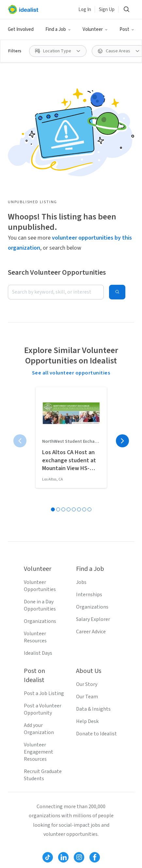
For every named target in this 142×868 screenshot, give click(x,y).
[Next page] (122, 441)
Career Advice (91, 632)
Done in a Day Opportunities (40, 605)
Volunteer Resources (35, 637)
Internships (89, 595)
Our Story (87, 684)
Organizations (40, 621)
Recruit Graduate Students (43, 775)
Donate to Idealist (96, 734)
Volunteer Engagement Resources (39, 752)
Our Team (87, 697)
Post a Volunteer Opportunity (43, 709)
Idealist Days (38, 653)
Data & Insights (93, 709)
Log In (85, 10)
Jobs (81, 582)
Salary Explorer (93, 619)
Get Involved (21, 29)
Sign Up (107, 10)
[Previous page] (20, 441)
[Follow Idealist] (48, 857)
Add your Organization (39, 729)
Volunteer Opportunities (40, 586)
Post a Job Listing (44, 693)
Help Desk (87, 721)
